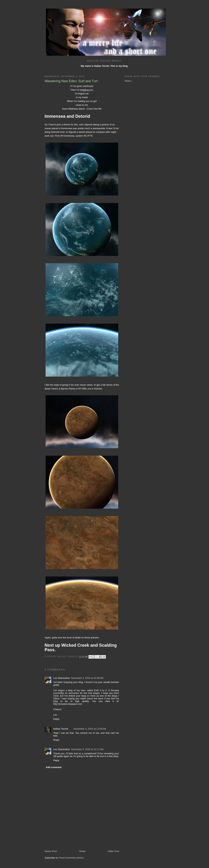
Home (82, 851)
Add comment (54, 767)
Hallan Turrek (61, 729)
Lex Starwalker (62, 678)
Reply (56, 719)
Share (128, 81)
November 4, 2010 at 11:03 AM (90, 729)
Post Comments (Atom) (71, 858)
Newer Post (51, 851)
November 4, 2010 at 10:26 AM (87, 678)
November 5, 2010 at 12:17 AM (87, 749)
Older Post (113, 851)
